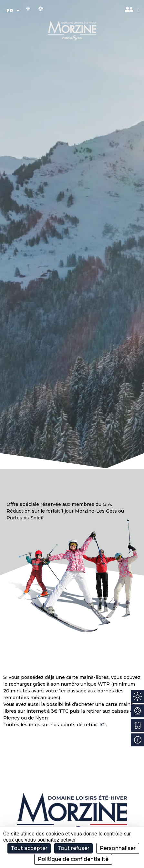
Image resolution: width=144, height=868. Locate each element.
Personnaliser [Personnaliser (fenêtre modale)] (118, 848)
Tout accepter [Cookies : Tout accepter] (29, 848)
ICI (103, 725)
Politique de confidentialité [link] (73, 859)
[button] (139, 10)
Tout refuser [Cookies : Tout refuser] (73, 848)
